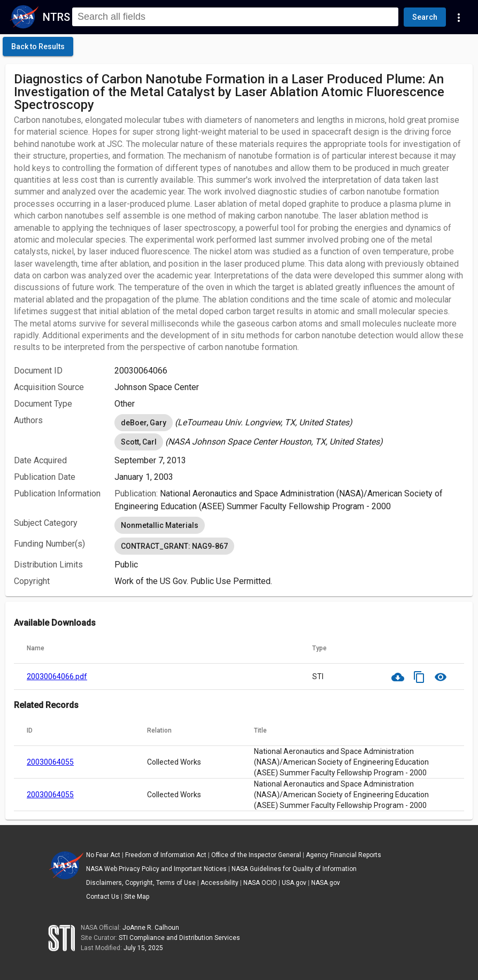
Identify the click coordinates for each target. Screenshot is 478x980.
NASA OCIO (260, 883)
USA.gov (294, 883)
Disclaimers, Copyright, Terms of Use (141, 883)
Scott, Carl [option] (139, 442)
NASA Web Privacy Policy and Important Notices (156, 869)
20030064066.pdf (57, 676)
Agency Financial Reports (344, 855)
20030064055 (50, 762)
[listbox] (289, 423)
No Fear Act (103, 855)
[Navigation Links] (459, 17)
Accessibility (219, 883)
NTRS (56, 17)
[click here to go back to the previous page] (38, 46)
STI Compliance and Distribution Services (179, 938)
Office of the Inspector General (256, 855)
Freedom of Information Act (166, 855)
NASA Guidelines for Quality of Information (294, 869)
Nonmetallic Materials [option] (160, 525)
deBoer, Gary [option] (144, 423)
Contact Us (103, 897)
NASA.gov (326, 883)
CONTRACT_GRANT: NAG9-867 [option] (174, 546)
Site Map (137, 897)
